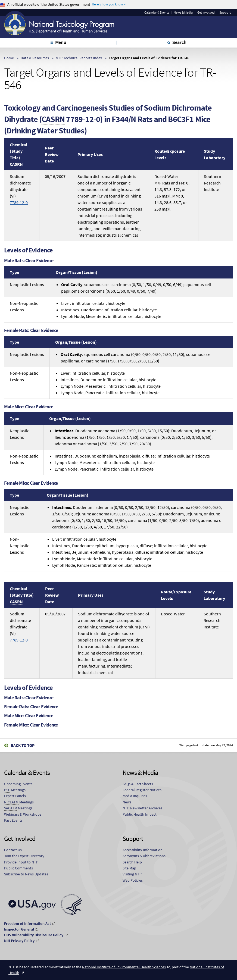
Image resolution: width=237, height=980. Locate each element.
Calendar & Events (157, 12)
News (127, 802)
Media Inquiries (135, 796)
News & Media (183, 12)
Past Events (13, 820)
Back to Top (23, 745)
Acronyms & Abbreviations (144, 856)
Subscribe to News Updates (26, 874)
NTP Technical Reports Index (79, 58)
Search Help (132, 862)
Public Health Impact (140, 814)
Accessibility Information (143, 850)
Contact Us (13, 850)
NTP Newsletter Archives (142, 808)
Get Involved (206, 12)
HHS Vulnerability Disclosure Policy (34, 935)
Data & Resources (35, 58)
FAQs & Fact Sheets (138, 784)
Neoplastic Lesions (27, 284)
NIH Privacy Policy (19, 941)
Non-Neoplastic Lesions (24, 306)
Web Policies (133, 880)
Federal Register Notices (142, 790)
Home (9, 58)
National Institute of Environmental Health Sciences (124, 967)
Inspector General (19, 929)
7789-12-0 (19, 202)
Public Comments (18, 868)
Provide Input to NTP (21, 862)
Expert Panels (15, 796)
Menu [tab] (61, 42)
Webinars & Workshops (23, 814)
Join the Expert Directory (24, 856)
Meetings (15, 790)
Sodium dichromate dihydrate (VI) (20, 189)
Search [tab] (179, 42)
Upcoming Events (18, 784)
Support (225, 12)
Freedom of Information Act (27, 923)
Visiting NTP (132, 874)
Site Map (129, 868)
